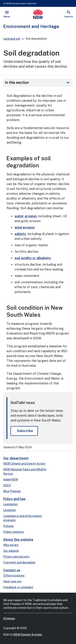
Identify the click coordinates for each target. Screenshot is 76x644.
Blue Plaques (12, 491)
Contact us (12, 570)
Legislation (11, 504)
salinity (20, 234)
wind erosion (25, 227)
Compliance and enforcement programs (23, 518)
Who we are (11, 545)
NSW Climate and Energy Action (24, 464)
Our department (16, 458)
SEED (7, 485)
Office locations (14, 576)
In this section (38, 83)
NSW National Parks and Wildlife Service (25, 472)
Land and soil (12, 39)
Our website (11, 551)
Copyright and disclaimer (19, 562)
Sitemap (9, 618)
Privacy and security (16, 557)
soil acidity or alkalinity (33, 258)
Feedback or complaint (18, 587)
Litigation (10, 510)
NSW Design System (28, 635)
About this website (18, 540)
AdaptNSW (11, 479)
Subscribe (25, 431)
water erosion (26, 216)
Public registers (14, 532)
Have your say (12, 581)
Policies (8, 526)
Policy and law (14, 499)
